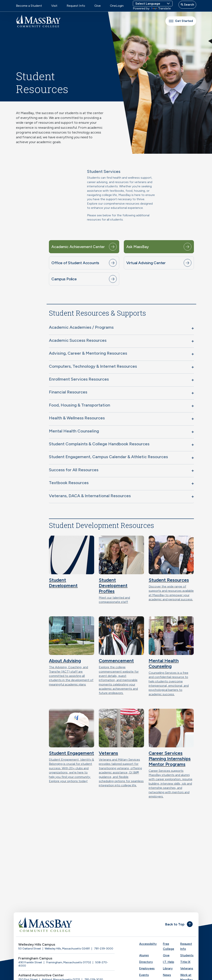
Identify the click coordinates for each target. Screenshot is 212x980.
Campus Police (64, 279)
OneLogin (117, 6)
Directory (146, 962)
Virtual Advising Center (146, 263)
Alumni (144, 955)
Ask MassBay (138, 247)
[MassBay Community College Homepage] (38, 21)
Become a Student (29, 6)
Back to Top (175, 924)
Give (98, 6)
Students (187, 955)
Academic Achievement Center (78, 247)
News (167, 975)
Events (144, 975)
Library (168, 968)
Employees (147, 968)
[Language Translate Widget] (153, 4)
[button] (121, 328)
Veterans (187, 968)
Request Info (76, 6)
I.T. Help (168, 962)
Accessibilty (148, 944)
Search (189, 5)
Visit (54, 6)
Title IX (185, 962)
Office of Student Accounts (75, 263)
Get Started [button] (181, 21)
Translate (161, 8)
